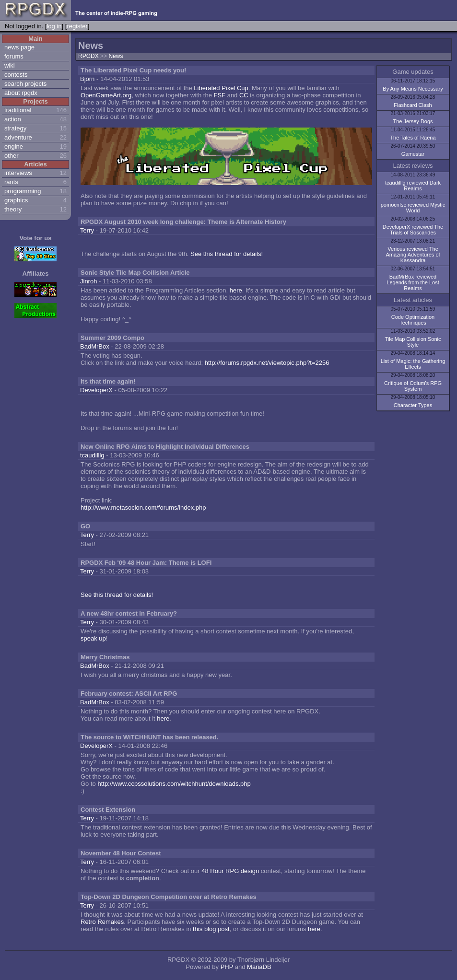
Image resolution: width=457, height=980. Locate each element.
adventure (18, 137)
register (77, 26)
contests (16, 75)
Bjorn (87, 79)
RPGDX (88, 56)
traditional (18, 110)
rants (11, 182)
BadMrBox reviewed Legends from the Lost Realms (413, 282)
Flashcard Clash (413, 105)
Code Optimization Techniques (413, 320)
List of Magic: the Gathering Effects (413, 364)
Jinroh (88, 281)
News (116, 56)
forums (14, 56)
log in (54, 26)
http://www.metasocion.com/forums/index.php (143, 507)
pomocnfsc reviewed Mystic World (413, 208)
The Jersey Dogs (413, 121)
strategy (15, 128)
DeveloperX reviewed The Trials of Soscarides (413, 230)
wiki (10, 65)
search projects (25, 84)
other (12, 156)
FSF (219, 95)
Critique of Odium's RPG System (413, 386)
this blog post (211, 929)
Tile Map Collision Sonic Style (413, 342)
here (236, 290)
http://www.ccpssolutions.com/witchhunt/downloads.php (174, 784)
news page (19, 47)
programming (23, 191)
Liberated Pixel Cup (221, 88)
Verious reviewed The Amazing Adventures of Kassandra (413, 255)
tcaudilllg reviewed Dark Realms (413, 186)
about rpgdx (21, 93)
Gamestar (413, 154)
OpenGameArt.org (106, 95)
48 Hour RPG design (230, 871)
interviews (18, 173)
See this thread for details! (227, 254)
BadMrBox (95, 346)
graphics (16, 200)
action (13, 119)
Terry (87, 230)
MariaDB (259, 967)
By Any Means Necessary (413, 89)
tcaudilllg (92, 455)
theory (13, 209)
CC (244, 95)
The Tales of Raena (413, 138)
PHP (227, 967)
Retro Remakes (102, 922)
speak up (93, 638)
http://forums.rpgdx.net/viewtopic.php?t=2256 (267, 363)
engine (14, 146)
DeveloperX (96, 390)
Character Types (413, 405)
